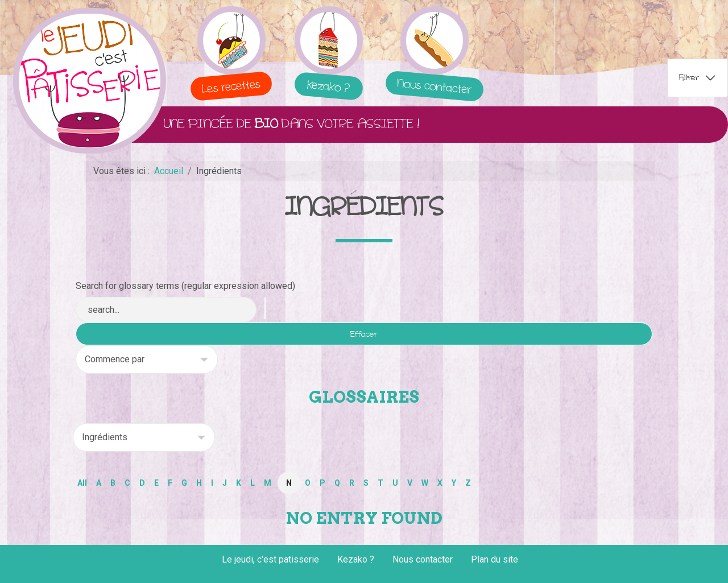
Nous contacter (423, 559)
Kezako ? (356, 559)
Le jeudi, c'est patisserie (270, 559)
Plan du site (495, 559)
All (82, 483)
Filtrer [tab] (689, 78)
